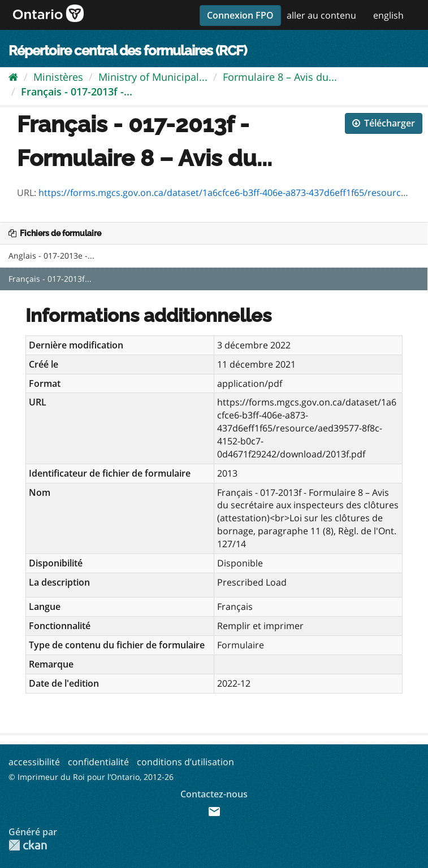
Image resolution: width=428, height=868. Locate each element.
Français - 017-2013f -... (77, 91)
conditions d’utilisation (185, 762)
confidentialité (98, 762)
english (388, 15)
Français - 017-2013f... (50, 279)
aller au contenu (321, 15)
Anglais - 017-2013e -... (51, 256)
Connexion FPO (240, 15)
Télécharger (384, 123)
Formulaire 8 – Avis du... (280, 77)
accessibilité (34, 762)
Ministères (58, 77)
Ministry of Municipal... (153, 77)
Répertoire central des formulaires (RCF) (127, 51)
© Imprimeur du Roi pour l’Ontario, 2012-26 (91, 777)
